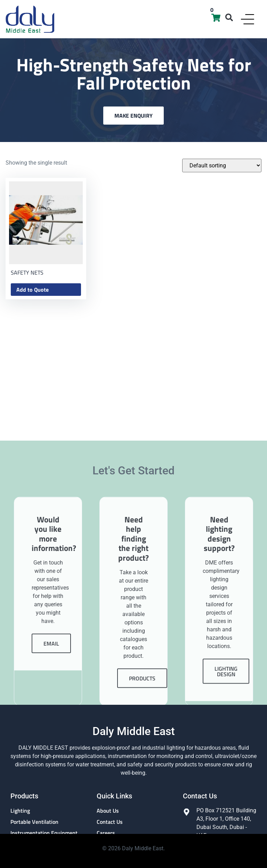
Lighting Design (226, 761)
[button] (229, 17)
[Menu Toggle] (248, 19)
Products (142, 768)
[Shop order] (222, 165)
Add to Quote (33, 290)
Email (51, 733)
